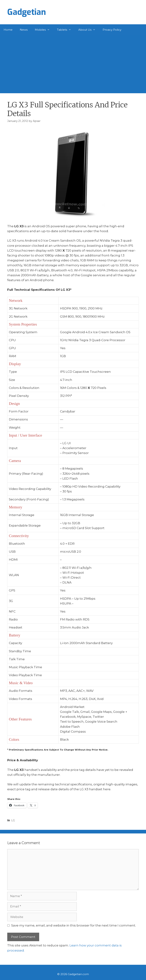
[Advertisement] (73, 62)
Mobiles (44, 30)
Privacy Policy (112, 30)
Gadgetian (27, 12)
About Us (89, 30)
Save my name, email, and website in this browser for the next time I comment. (74, 925)
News (24, 30)
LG (13, 820)
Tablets (66, 30)
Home (8, 30)
